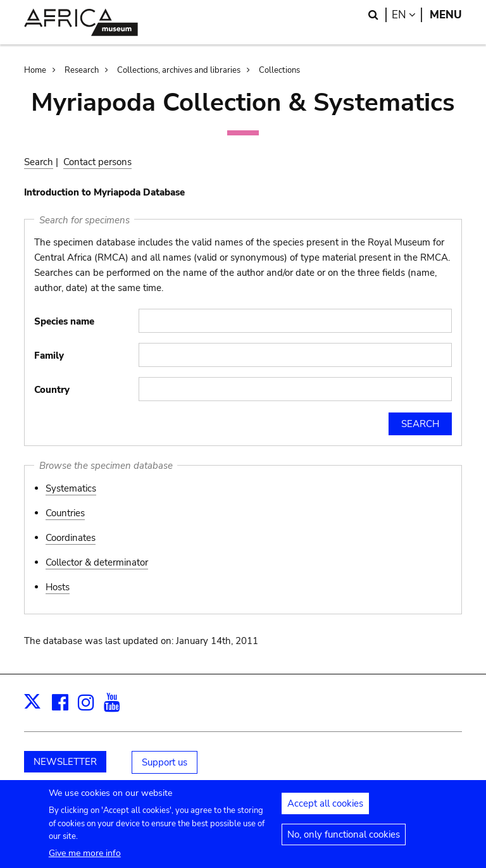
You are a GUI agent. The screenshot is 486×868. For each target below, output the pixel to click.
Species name (64, 321)
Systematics (71, 488)
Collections (279, 70)
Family (49, 356)
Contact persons (97, 162)
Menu (446, 15)
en (407, 15)
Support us (165, 762)
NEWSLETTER (65, 762)
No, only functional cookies (344, 841)
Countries (65, 513)
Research (82, 70)
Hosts (58, 587)
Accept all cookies (325, 810)
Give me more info (85, 859)
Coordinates (71, 538)
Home (35, 70)
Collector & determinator (97, 562)
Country (52, 390)
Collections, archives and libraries (179, 70)
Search (39, 162)
